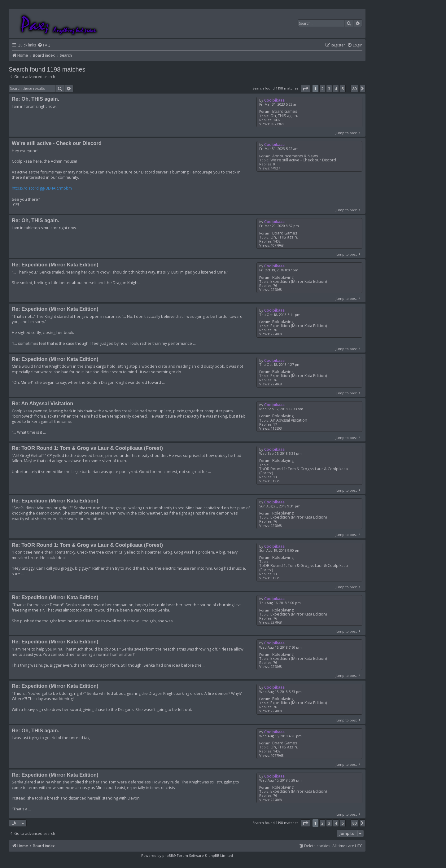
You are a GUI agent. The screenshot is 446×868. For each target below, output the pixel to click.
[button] (305, 89)
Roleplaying (283, 277)
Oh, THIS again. (284, 116)
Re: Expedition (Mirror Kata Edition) (55, 265)
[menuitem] (44, 45)
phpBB (168, 855)
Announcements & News (295, 156)
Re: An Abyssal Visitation (42, 403)
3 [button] (329, 89)
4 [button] (336, 89)
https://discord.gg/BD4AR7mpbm (42, 188)
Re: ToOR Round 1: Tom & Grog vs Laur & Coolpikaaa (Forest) (87, 448)
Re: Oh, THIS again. (35, 99)
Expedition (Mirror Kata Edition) (299, 281)
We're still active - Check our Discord (303, 160)
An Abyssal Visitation (289, 420)
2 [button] (322, 89)
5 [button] (343, 89)
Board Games (285, 111)
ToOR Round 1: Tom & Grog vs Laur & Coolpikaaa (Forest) (304, 471)
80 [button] (354, 89)
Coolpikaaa (274, 100)
